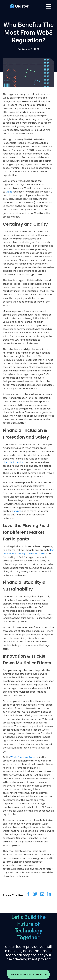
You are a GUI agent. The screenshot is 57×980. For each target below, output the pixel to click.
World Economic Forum (23, 757)
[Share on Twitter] (35, 894)
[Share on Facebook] (28, 894)
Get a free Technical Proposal (28, 974)
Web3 (9, 192)
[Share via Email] (42, 894)
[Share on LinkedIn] (49, 894)
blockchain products (14, 462)
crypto (17, 511)
